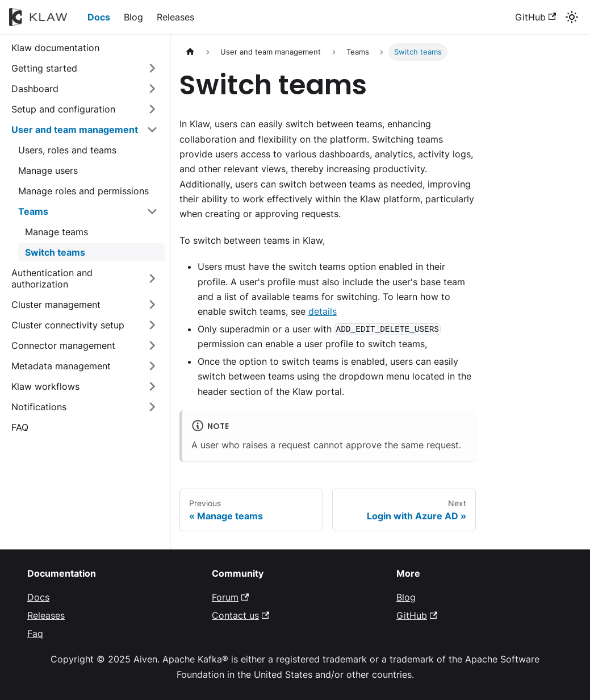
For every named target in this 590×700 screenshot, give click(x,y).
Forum (230, 597)
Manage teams (57, 232)
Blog (133, 17)
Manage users (48, 170)
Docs (99, 17)
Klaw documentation (55, 48)
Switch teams (55, 252)
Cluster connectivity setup (68, 325)
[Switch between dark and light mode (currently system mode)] (572, 17)
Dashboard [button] (35, 89)
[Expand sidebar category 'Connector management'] (152, 345)
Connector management (63, 345)
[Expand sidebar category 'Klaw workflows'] (152, 386)
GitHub (535, 17)
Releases (175, 17)
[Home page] (190, 52)
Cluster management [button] (56, 305)
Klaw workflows (45, 386)
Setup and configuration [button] (63, 109)
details (323, 311)
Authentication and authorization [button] (52, 278)
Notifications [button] (39, 407)
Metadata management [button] (61, 366)
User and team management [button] (75, 130)
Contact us (240, 615)
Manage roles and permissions (83, 191)
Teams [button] (33, 211)
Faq (35, 634)
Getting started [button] (44, 68)
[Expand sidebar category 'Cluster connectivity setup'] (152, 325)
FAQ (20, 427)
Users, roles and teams (67, 150)
